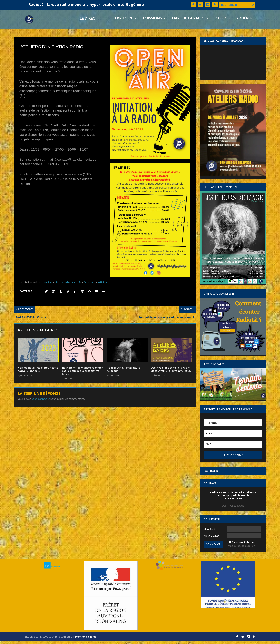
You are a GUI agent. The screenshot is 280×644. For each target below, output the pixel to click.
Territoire (123, 22)
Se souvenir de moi (243, 545)
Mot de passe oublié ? (241, 549)
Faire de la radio (188, 22)
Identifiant (210, 532)
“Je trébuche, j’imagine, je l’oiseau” (124, 372)
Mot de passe (212, 539)
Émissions (152, 22)
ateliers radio (62, 285)
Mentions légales (86, 640)
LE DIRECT (88, 22)
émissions (90, 285)
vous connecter (41, 402)
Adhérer (244, 22)
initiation (103, 285)
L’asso (220, 22)
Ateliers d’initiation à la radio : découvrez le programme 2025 (171, 372)
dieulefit (77, 285)
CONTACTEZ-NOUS (233, 509)
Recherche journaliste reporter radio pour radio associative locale (82, 374)
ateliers (48, 285)
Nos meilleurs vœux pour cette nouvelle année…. (38, 372)
